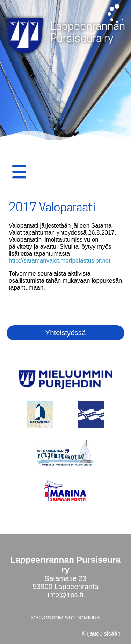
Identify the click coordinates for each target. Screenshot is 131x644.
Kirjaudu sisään (101, 633)
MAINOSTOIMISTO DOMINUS (65, 618)
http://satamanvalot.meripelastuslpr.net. (60, 261)
